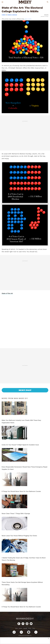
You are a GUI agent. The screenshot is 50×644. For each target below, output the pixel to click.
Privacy (30, 628)
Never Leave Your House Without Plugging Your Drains (19, 536)
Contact (20, 628)
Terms (34, 628)
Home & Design (12, 15)
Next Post (25, 390)
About (16, 628)
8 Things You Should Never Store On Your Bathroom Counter (21, 491)
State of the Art (7, 293)
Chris (4, 15)
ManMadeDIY (25, 619)
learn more (28, 19)
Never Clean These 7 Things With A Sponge (16, 514)
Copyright (25, 628)
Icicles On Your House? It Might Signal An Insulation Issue (20, 445)
